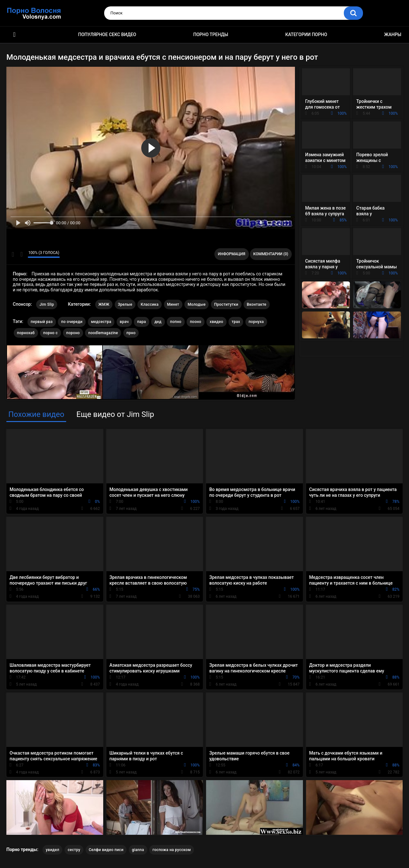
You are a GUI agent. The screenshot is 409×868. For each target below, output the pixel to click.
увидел (52, 850)
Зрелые (125, 304)
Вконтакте (256, 304)
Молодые (197, 304)
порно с (50, 333)
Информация (232, 254)
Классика (150, 304)
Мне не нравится (21, 254)
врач (124, 322)
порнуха (256, 322)
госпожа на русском (172, 850)
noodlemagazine (103, 333)
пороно (73, 333)
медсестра (101, 322)
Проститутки (226, 304)
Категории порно (306, 35)
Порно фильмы (14, 35)
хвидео (216, 322)
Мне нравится (13, 254)
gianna (138, 850)
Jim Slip (47, 304)
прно (131, 333)
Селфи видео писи (106, 850)
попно (176, 322)
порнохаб (26, 333)
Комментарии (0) (271, 254)
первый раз (42, 322)
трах (236, 322)
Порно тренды (211, 35)
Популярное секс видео (107, 35)
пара (142, 322)
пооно (196, 322)
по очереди (72, 322)
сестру (74, 850)
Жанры (393, 35)
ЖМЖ (104, 304)
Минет (173, 304)
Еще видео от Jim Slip (115, 414)
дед (158, 322)
